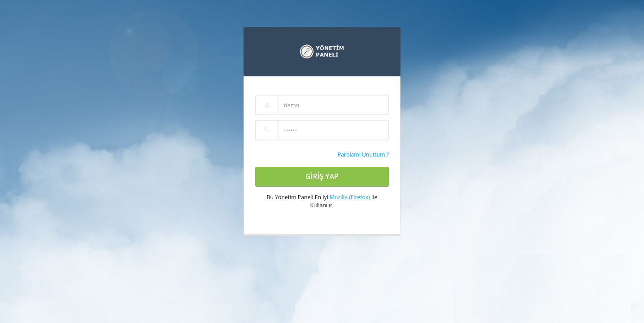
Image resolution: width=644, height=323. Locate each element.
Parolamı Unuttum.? (363, 155)
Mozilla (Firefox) (350, 197)
